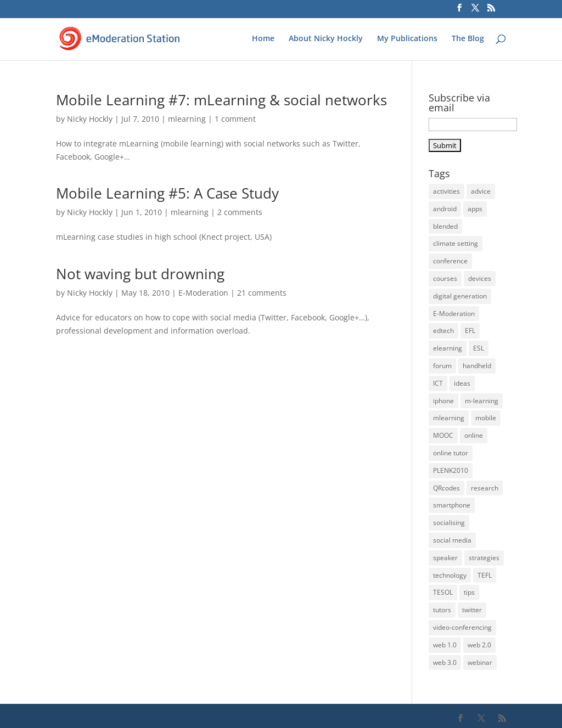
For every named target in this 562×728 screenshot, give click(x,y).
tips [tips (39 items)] (469, 592)
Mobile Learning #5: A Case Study (167, 193)
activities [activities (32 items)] (446, 191)
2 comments (240, 212)
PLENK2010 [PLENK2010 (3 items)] (451, 470)
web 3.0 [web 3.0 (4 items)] (445, 662)
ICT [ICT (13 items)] (438, 383)
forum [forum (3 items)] (442, 366)
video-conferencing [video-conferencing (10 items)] (462, 627)
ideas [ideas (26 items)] (462, 383)
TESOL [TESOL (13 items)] (443, 592)
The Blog (468, 39)
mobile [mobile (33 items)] (486, 418)
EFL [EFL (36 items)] (470, 331)
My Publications (407, 39)
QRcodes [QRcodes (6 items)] (446, 488)
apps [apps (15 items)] (475, 209)
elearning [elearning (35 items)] (448, 348)
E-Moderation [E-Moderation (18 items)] (454, 314)
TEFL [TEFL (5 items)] (485, 575)
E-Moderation (203, 293)
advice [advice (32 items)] (481, 191)
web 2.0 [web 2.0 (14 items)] (479, 645)
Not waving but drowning (140, 274)
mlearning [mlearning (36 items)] (449, 418)
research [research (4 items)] (485, 488)
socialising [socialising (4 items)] (449, 523)
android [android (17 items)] (445, 209)
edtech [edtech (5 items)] (443, 331)
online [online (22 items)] (474, 435)
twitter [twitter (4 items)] (472, 610)
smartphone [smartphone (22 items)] (452, 505)
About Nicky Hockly (326, 39)
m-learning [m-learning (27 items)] (482, 401)
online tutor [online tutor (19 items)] (451, 453)
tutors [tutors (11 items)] (442, 610)
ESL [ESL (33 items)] (479, 348)
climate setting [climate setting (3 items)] (456, 243)
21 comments (262, 293)
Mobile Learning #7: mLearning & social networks (221, 100)
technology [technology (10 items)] (450, 575)
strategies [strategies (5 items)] (484, 558)
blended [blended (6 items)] (445, 226)
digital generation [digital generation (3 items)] (460, 296)
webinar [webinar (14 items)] (480, 662)
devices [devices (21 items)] (480, 278)
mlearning (187, 119)
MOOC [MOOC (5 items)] (443, 435)
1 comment (235, 119)
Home (263, 39)
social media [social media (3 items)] (452, 540)
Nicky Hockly (90, 119)
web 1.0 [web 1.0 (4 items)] (445, 645)
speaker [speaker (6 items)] (445, 558)
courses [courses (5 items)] (445, 278)
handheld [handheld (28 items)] (477, 366)
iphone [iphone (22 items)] (443, 401)
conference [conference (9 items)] (450, 261)
